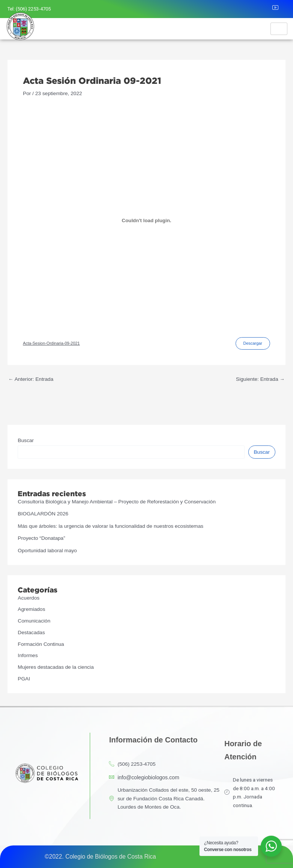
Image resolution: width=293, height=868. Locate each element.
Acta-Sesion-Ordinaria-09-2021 (51, 343)
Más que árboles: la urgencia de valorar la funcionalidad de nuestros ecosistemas (110, 526)
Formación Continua (41, 644)
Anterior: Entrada (31, 379)
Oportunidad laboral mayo (47, 551)
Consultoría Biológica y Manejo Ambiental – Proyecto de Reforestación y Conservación (117, 502)
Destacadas (31, 632)
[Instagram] (247, 9)
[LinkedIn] (263, 9)
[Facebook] (231, 9)
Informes (28, 655)
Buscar (26, 440)
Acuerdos (29, 598)
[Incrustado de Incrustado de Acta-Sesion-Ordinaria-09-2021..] (146, 220)
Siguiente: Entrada (260, 379)
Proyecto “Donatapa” (41, 538)
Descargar (253, 343)
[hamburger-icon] (279, 29)
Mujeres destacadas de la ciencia (56, 667)
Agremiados (31, 609)
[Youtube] (280, 9)
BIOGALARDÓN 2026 (43, 514)
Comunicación (34, 621)
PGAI (24, 679)
